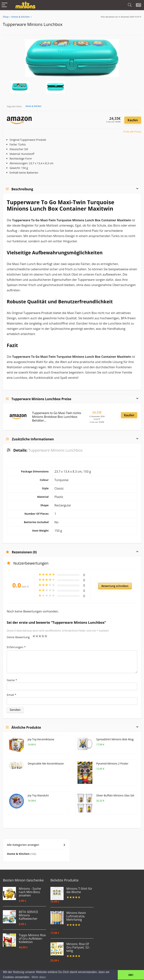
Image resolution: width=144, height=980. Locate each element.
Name (12, 680)
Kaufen (133, 120)
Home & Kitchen (20, 17)
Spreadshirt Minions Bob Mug (115, 739)
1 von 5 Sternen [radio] (34, 636)
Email (12, 695)
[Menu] (4, 5)
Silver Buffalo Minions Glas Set (115, 795)
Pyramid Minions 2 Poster (112, 763)
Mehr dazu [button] (39, 977)
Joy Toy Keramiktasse (41, 739)
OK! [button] (131, 975)
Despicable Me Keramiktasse (46, 763)
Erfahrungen (16, 647)
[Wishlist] (138, 5)
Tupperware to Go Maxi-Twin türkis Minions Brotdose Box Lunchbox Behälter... (57, 417)
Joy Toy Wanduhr (38, 795)
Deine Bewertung (18, 637)
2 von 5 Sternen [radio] (35, 636)
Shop (6, 17)
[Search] (130, 5)
